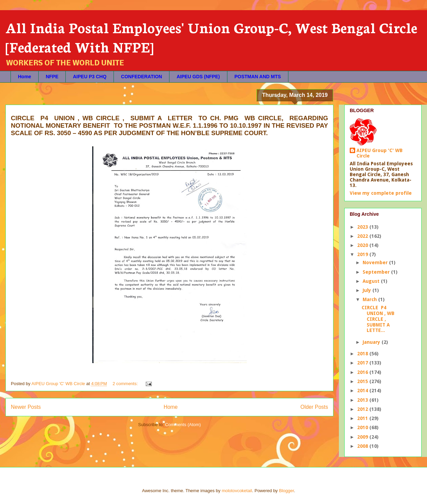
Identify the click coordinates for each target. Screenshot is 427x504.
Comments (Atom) (183, 425)
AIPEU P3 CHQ (90, 77)
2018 (363, 354)
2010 (363, 427)
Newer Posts (26, 407)
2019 (363, 254)
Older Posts (314, 407)
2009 (363, 437)
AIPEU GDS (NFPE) (198, 77)
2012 (363, 409)
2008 (363, 446)
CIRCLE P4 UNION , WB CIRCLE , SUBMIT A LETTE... (378, 319)
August (372, 281)
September (377, 272)
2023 (363, 227)
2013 (363, 400)
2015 (363, 381)
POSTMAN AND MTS (258, 77)
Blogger (286, 491)
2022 (363, 236)
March (370, 299)
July (368, 290)
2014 (363, 391)
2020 (363, 245)
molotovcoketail (237, 491)
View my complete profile (381, 193)
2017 (363, 363)
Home (25, 77)
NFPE (52, 77)
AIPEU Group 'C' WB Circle (380, 153)
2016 (363, 372)
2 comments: (126, 384)
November (376, 262)
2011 (363, 418)
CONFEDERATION (141, 77)
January (372, 342)
